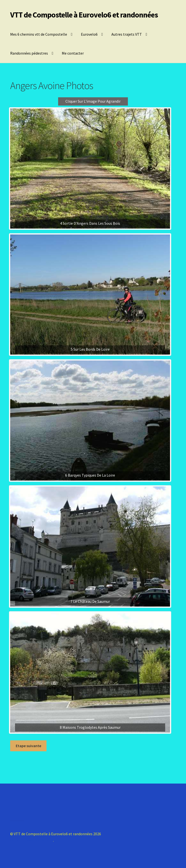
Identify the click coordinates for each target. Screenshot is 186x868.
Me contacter (73, 53)
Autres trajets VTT (127, 34)
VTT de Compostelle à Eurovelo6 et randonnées (84, 15)
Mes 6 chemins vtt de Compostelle (39, 34)
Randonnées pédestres (29, 53)
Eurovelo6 (89, 34)
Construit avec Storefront (32, 840)
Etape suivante (28, 746)
